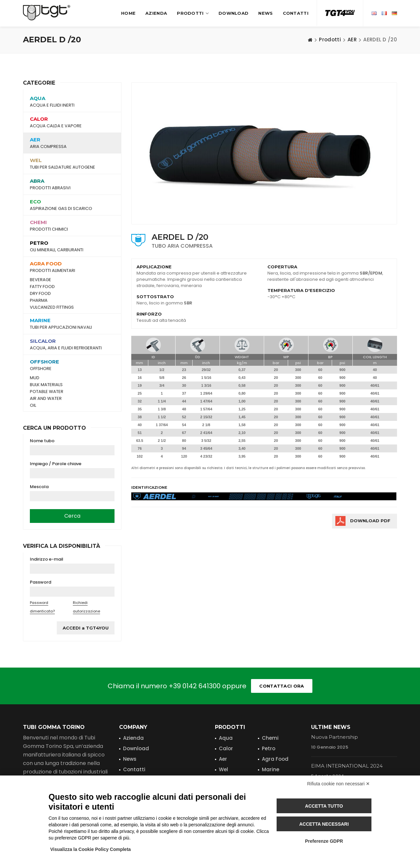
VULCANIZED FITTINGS (52, 307)
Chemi (270, 738)
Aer (223, 759)
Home (128, 13)
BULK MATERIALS (46, 385)
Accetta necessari (324, 824)
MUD (35, 378)
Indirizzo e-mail (47, 559)
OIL (33, 405)
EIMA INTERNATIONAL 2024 (347, 766)
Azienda (156, 13)
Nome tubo (42, 441)
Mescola (39, 487)
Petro (269, 748)
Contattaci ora (282, 686)
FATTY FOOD (42, 287)
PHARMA (39, 300)
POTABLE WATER (47, 392)
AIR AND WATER (46, 399)
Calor (226, 748)
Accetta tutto (324, 806)
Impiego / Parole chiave (56, 464)
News (265, 13)
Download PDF (370, 521)
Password (41, 582)
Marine (271, 769)
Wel (223, 769)
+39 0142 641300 (195, 686)
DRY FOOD (40, 294)
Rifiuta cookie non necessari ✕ (338, 784)
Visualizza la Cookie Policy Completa (91, 849)
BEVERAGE (41, 280)
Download (233, 13)
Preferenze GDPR (324, 841)
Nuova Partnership (335, 737)
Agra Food (275, 759)
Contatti (296, 13)
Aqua (226, 738)
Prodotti (193, 13)
